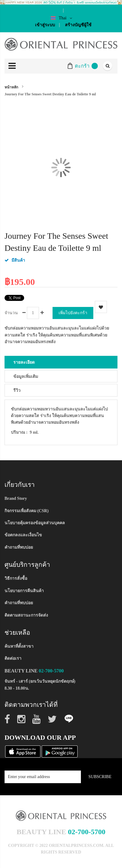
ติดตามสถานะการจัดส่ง (26, 615)
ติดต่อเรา (13, 658)
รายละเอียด (24, 362)
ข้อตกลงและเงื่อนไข (23, 535)
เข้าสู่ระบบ (45, 25)
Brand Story (16, 498)
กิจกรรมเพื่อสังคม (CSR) (27, 511)
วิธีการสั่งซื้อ (16, 578)
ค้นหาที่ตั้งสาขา (19, 646)
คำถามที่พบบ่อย (19, 547)
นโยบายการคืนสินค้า (24, 591)
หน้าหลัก (11, 87)
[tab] (61, 362)
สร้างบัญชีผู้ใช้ (78, 25)
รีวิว (17, 390)
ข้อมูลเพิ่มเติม (26, 377)
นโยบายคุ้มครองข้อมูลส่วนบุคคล (35, 523)
